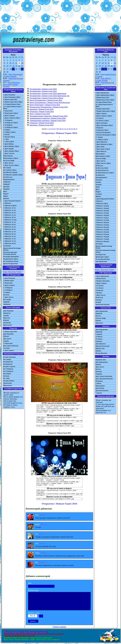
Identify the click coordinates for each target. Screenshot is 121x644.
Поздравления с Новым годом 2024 (43, 89)
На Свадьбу (7, 168)
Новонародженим (101, 177)
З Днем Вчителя (101, 151)
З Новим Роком (101, 278)
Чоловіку (99, 184)
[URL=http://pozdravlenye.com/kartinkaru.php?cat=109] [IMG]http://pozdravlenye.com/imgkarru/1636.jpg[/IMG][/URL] (59, 493)
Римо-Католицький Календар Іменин (105, 251)
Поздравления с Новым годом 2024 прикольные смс (50, 96)
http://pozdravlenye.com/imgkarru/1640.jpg (59, 206)
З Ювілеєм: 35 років (102, 220)
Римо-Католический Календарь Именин (10, 253)
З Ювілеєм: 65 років (102, 234)
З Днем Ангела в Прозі (103, 163)
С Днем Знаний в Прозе (11, 151)
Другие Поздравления (10, 264)
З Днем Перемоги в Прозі (104, 144)
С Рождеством (8, 111)
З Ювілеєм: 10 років (102, 206)
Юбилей (6, 320)
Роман (19, 272)
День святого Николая (11, 346)
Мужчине (6, 187)
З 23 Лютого (100, 288)
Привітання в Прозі (102, 257)
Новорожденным (9, 179)
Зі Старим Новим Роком (104, 102)
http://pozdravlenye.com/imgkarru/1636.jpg (59, 499)
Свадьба (6, 315)
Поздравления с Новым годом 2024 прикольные (48, 93)
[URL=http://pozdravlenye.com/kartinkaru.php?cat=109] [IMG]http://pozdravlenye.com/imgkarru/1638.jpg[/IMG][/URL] (59, 346)
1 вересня (99, 393)
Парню (5, 196)
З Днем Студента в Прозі (104, 116)
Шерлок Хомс (100, 348)
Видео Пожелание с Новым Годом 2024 (45, 105)
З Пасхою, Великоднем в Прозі (106, 135)
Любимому (7, 182)
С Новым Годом (8, 280)
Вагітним (99, 372)
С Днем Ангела (8, 163)
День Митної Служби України (103, 79)
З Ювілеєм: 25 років (102, 213)
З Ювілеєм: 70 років (102, 237)
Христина (104, 270)
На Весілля (99, 166)
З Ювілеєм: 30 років (102, 215)
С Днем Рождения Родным (12, 201)
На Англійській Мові (103, 259)
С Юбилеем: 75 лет (10, 241)
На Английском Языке (11, 261)
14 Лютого (99, 337)
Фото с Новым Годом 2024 (40, 114)
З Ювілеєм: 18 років (102, 208)
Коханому (99, 180)
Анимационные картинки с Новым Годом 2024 (48, 121)
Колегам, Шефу (101, 158)
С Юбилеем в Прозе (10, 205)
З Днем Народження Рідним (105, 199)
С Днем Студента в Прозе (12, 118)
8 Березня (99, 341)
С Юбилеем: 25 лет (10, 215)
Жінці (97, 187)
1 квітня (98, 383)
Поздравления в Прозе (11, 259)
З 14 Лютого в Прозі (102, 121)
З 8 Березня (99, 128)
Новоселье (7, 318)
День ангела (7, 339)
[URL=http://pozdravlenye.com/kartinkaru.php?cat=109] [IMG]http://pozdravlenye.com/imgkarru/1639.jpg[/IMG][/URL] (59, 273)
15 (72, 129)
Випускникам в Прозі (103, 156)
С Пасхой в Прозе (9, 137)
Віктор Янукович (101, 353)
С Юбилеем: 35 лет (10, 222)
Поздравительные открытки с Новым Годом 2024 (48, 116)
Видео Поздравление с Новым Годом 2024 (46, 100)
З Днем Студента (101, 113)
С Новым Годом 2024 (10, 99)
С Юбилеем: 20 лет (10, 213)
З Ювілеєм (99, 201)
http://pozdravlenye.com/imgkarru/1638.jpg (59, 353)
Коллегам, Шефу (9, 160)
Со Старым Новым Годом (12, 104)
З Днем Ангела (100, 161)
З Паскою (99, 293)
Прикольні (99, 323)
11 (63, 129)
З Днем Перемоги (101, 142)
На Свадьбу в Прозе (10, 170)
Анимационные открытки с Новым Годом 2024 (48, 118)
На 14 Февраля (8, 369)
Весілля (98, 316)
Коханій (98, 182)
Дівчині (98, 196)
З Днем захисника (101, 123)
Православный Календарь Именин (12, 249)
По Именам (7, 246)
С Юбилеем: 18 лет (10, 210)
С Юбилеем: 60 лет (10, 234)
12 (65, 129)
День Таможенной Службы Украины (13, 75)
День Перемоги (101, 344)
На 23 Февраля (8, 371)
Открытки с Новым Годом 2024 (42, 112)
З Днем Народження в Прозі (105, 95)
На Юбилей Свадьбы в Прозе (13, 175)
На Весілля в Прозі (102, 168)
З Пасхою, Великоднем (103, 132)
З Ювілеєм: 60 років (102, 232)
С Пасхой (6, 134)
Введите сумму (34, 613)
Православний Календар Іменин (104, 247)
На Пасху (6, 295)
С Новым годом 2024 (10, 331)
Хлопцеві (99, 194)
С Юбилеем (7, 203)
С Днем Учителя (9, 153)
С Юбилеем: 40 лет (10, 224)
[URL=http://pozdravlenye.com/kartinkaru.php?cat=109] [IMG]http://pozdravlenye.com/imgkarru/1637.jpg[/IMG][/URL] (59, 419)
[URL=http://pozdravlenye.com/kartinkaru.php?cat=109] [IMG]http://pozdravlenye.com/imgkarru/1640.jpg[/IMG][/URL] (59, 200)
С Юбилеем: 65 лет (10, 236)
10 (61, 129)
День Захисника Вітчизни (104, 379)
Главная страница (59, 627)
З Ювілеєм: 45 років (102, 225)
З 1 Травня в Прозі (102, 139)
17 (76, 129)
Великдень (99, 381)
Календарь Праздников (11, 256)
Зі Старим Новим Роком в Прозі (104, 105)
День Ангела (100, 367)
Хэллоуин (6, 348)
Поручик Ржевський (102, 346)
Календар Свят (101, 254)
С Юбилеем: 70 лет (10, 239)
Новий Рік (99, 313)
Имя (30, 583)
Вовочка (98, 351)
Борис (5, 272)
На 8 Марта (7, 374)
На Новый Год (8, 362)
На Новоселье (8, 177)
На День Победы (9, 381)
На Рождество (8, 364)
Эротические (7, 383)
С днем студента (9, 350)
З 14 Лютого (100, 118)
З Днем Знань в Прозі (103, 149)
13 (67, 129)
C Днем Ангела (8, 297)
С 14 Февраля (8, 120)
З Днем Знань (100, 147)
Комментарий (33, 590)
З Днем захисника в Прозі (104, 125)
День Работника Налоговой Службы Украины (11, 85)
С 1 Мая (6, 139)
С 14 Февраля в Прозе (10, 123)
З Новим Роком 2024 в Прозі (105, 100)
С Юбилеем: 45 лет (10, 227)
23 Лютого (99, 339)
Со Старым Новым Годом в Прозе (12, 107)
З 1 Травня (99, 137)
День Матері (100, 388)
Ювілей (98, 321)
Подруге (6, 194)
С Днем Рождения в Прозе (12, 97)
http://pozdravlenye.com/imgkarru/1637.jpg (59, 426)
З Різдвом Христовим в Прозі (105, 111)
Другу (5, 191)
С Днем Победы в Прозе (11, 146)
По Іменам (99, 244)
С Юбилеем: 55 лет (10, 232)
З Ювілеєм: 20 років (102, 211)
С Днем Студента (9, 115)
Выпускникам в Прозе (11, 158)
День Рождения (8, 311)
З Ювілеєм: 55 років (102, 230)
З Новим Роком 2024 (102, 97)
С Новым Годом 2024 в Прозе (13, 102)
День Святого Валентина (104, 376)
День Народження (102, 311)
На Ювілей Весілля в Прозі (105, 173)
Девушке (6, 198)
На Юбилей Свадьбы (10, 172)
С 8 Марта (7, 130)
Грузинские (7, 323)
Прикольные (7, 325)
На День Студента (9, 366)
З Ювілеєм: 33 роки (102, 218)
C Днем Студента (9, 285)
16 (74, 129)
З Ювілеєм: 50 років (102, 227)
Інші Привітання (101, 262)
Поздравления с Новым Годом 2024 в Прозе (46, 98)
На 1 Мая (6, 378)
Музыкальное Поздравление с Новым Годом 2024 (49, 107)
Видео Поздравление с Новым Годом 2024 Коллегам (50, 102)
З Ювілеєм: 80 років (102, 241)
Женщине (6, 189)
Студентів (99, 334)
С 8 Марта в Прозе (9, 132)
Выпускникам (8, 156)
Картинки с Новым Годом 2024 (41, 109)
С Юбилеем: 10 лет (10, 208)
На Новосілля (100, 175)
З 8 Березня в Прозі (102, 130)
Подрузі (98, 192)
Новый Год (7, 313)
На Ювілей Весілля (102, 170)
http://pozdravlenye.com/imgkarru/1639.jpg (59, 280)
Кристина (12, 272)
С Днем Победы (8, 144)
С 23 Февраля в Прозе (10, 127)
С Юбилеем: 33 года (10, 220)
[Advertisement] (61, 17)
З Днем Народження (102, 93)
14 (70, 129)
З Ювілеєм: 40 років (102, 222)
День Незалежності (102, 390)
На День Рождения (9, 357)
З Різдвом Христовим (103, 109)
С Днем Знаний (8, 149)
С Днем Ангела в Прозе (11, 165)
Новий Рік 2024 (101, 360)
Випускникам (100, 154)
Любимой (6, 184)
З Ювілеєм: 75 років (102, 239)
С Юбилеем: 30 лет (10, 217)
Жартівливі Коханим (102, 305)
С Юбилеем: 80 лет (10, 243)
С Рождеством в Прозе (11, 113)
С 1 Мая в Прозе (9, 142)
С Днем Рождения (9, 95)
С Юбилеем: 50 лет (10, 229)
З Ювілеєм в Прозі (102, 203)
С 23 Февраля (8, 125)
